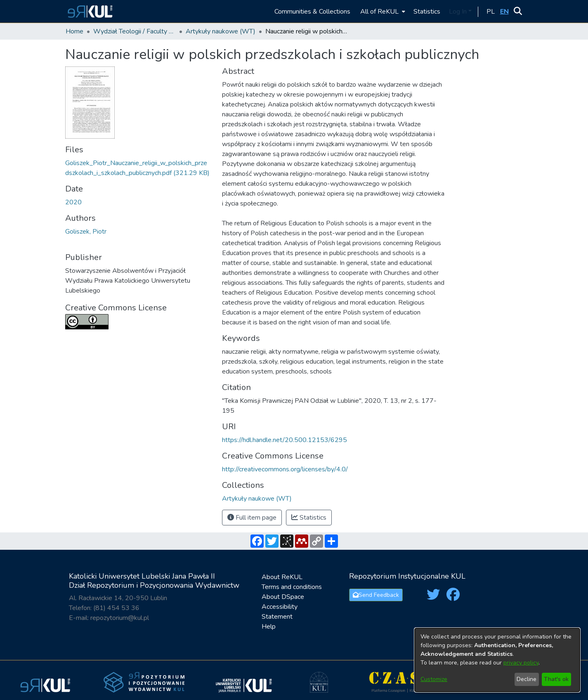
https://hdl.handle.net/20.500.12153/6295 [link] (285, 440)
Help (269, 627)
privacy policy (521, 663)
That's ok (556, 679)
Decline (527, 679)
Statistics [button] (309, 518)
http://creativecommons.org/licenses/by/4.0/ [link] (285, 469)
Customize (434, 679)
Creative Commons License (116, 308)
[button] (89, 11)
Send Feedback (376, 595)
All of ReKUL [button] (379, 12)
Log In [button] (459, 12)
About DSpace (283, 597)
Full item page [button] (252, 518)
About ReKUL (282, 577)
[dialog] (497, 660)
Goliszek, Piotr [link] (86, 232)
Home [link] (74, 31)
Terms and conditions (292, 587)
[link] (257, 499)
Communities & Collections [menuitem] (312, 12)
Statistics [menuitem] (427, 12)
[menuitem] (382, 11)
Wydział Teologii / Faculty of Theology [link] (135, 31)
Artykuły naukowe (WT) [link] (221, 31)
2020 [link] (73, 202)
